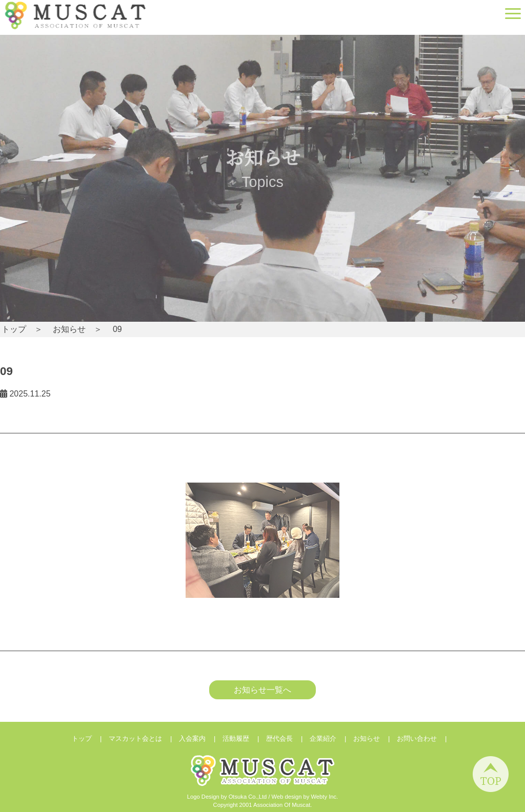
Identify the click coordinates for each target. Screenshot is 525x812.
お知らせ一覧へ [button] (262, 690)
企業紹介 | (331, 738)
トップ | (90, 738)
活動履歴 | (244, 738)
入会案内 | (201, 738)
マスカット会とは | (144, 738)
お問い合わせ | (425, 738)
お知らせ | (375, 738)
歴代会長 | (288, 738)
